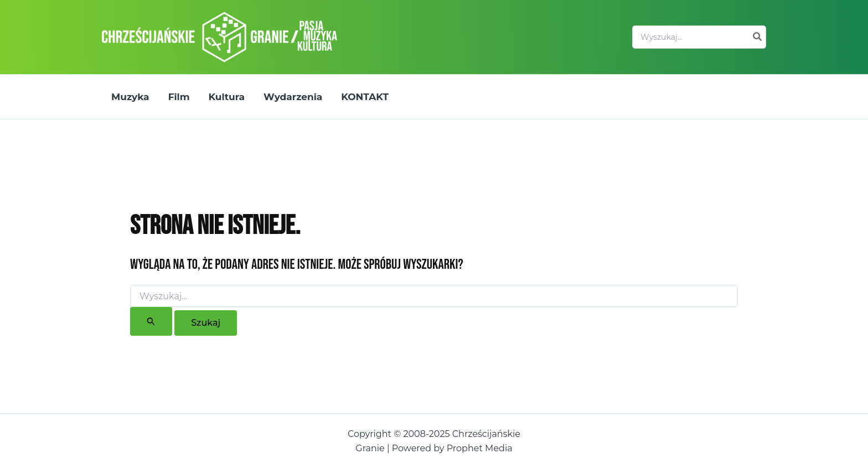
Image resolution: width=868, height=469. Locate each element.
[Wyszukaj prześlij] (151, 321)
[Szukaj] (758, 37)
